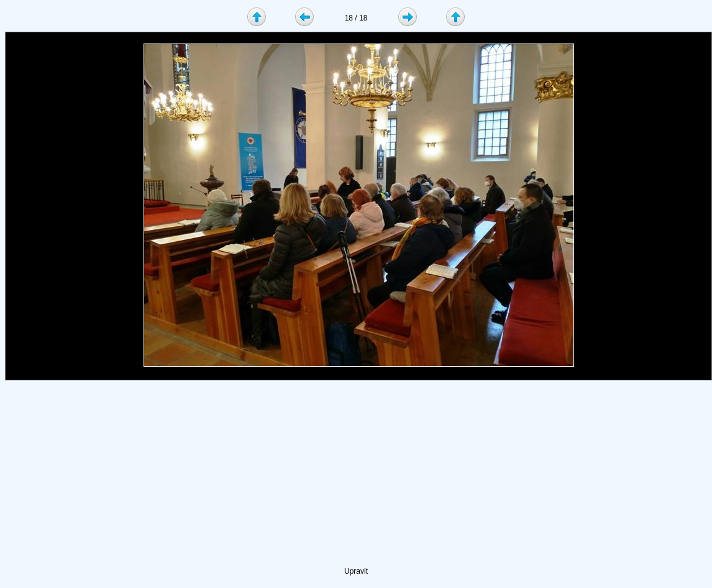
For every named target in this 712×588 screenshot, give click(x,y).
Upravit (356, 571)
